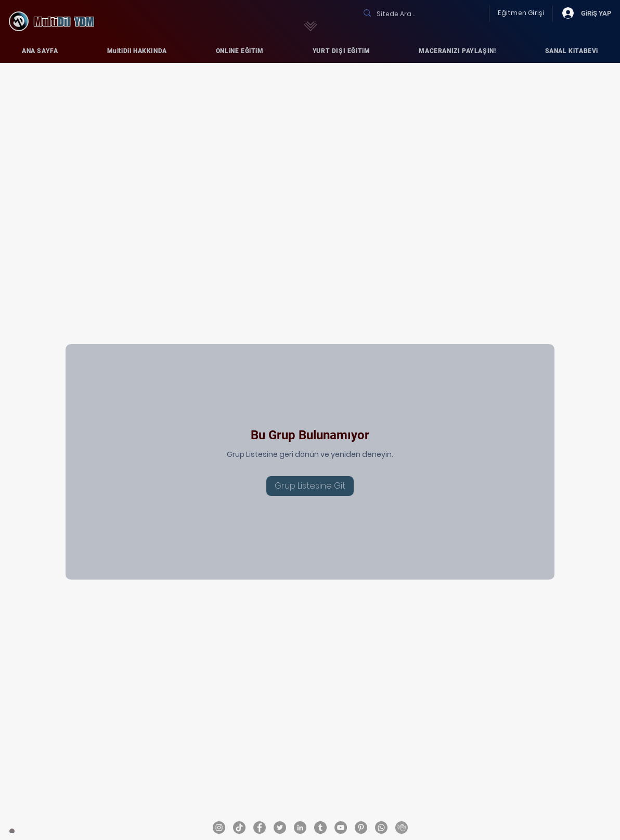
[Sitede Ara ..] (420, 14)
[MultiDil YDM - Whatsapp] (381, 828)
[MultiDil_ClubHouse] (402, 828)
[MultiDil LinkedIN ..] (300, 828)
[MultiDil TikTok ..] (239, 828)
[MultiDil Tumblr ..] (320, 828)
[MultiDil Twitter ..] (280, 828)
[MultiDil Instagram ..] (219, 828)
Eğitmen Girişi (521, 13)
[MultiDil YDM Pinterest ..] (361, 828)
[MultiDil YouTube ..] (341, 828)
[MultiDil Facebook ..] (260, 828)
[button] (137, 51)
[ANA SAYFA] (12, 831)
